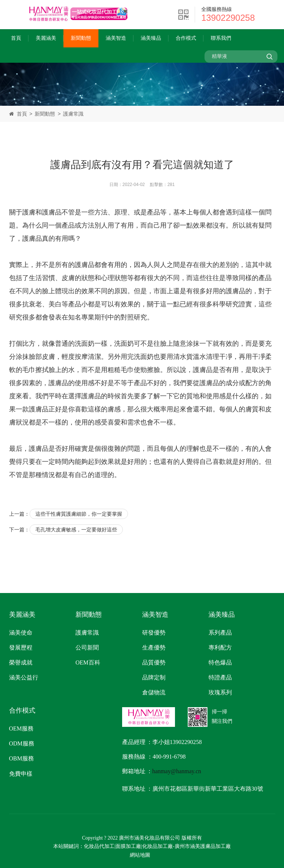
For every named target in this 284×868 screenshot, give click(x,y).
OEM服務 (22, 728)
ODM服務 (22, 743)
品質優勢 (154, 662)
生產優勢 (154, 648)
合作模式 (186, 38)
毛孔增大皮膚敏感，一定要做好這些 (76, 530)
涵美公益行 (24, 677)
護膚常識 (73, 114)
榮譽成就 (21, 662)
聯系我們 (221, 38)
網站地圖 (140, 855)
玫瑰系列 (220, 692)
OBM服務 (22, 758)
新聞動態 (81, 38)
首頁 (16, 38)
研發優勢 (154, 633)
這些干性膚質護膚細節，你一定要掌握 (79, 514)
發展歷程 (21, 648)
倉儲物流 (154, 692)
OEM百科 (88, 662)
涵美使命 (21, 633)
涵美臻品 (151, 38)
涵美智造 (116, 38)
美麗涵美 (46, 38)
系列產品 (220, 633)
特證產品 (220, 677)
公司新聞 (87, 648)
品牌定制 (154, 677)
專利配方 (220, 648)
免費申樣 (21, 774)
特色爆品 (220, 662)
